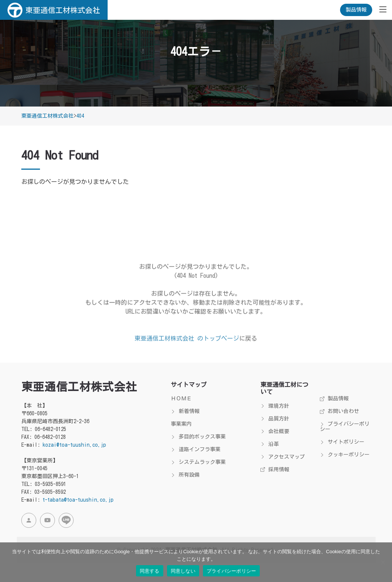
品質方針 (275, 419)
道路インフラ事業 (196, 449)
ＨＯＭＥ (181, 398)
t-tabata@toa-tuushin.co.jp (78, 500)
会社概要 (275, 431)
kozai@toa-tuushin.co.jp (74, 445)
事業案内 (181, 424)
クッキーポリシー (345, 455)
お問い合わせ (339, 411)
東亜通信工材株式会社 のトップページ (187, 354)
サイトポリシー (342, 442)
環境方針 (275, 406)
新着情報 (185, 411)
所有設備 (185, 475)
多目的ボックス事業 (198, 437)
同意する (150, 571)
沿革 (270, 444)
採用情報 (275, 469)
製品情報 (356, 10)
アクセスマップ (283, 457)
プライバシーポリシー (345, 427)
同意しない (183, 571)
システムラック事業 (198, 462)
